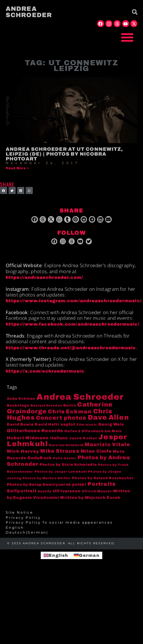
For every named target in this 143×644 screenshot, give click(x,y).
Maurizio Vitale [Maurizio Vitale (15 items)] (108, 448)
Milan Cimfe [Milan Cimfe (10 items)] (96, 455)
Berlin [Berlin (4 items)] (70, 409)
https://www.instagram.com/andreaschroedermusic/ (74, 305)
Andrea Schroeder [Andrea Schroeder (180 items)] (80, 401)
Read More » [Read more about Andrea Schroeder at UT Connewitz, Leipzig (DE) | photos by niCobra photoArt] (17, 168)
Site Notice (19, 516)
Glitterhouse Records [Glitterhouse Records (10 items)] (35, 434)
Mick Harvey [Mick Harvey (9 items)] (23, 455)
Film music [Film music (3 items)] (87, 428)
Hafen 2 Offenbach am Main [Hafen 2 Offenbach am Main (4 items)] (93, 435)
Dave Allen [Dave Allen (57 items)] (108, 421)
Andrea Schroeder (29, 12)
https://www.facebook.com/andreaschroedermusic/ (73, 328)
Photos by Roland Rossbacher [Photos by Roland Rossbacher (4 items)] (103, 482)
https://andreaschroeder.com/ (44, 281)
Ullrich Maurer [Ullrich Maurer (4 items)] (97, 495)
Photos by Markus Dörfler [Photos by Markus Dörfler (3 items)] (47, 482)
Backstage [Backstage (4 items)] (18, 409)
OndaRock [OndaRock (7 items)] (40, 461)
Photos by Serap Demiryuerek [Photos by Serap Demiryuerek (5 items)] (39, 488)
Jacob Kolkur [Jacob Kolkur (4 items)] (83, 442)
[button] (127, 37)
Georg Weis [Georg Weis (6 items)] (111, 428)
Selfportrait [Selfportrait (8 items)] (22, 494)
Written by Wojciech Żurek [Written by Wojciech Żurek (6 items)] (90, 501)
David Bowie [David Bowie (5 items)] (20, 428)
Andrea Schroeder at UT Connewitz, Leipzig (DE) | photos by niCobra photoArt (64, 154)
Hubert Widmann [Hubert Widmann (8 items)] (28, 441)
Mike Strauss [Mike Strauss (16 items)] (60, 455)
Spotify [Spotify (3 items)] (45, 495)
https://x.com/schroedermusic (45, 375)
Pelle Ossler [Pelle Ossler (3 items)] (65, 462)
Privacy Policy (23, 521)
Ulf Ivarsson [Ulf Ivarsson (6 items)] (67, 495)
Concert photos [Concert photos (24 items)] (61, 422)
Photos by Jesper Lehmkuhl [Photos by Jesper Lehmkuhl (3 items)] (61, 475)
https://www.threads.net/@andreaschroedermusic (71, 351)
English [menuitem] (58, 555)
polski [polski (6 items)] (79, 488)
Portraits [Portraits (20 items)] (102, 488)
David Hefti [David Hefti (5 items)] (47, 428)
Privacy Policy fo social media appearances (59, 526)
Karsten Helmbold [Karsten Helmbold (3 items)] (66, 449)
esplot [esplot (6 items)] (68, 428)
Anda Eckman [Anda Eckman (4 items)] (21, 402)
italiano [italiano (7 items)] (59, 442)
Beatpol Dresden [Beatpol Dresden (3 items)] (46, 409)
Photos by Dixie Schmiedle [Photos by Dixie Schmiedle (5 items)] (68, 468)
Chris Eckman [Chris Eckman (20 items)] (70, 415)
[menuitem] (71, 531)
